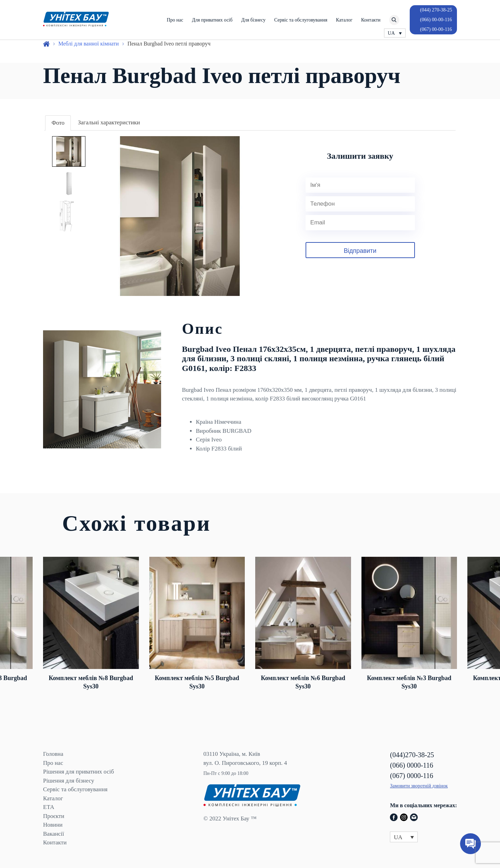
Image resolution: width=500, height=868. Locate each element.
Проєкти (54, 816)
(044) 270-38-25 (436, 10)
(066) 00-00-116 (436, 20)
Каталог (344, 20)
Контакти (371, 20)
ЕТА (49, 807)
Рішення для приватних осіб (78, 772)
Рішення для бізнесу (69, 781)
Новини (53, 825)
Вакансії (54, 834)
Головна (53, 754)
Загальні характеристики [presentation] (109, 122)
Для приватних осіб (212, 20)
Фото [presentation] (58, 123)
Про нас (175, 20)
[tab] (58, 123)
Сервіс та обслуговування (301, 20)
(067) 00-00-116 (436, 29)
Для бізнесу (253, 20)
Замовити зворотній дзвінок (419, 786)
